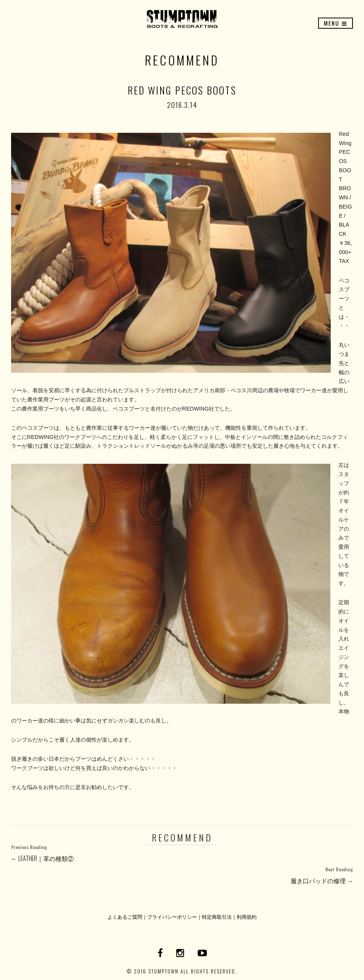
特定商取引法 (217, 917)
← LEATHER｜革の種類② (182, 852)
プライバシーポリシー (172, 917)
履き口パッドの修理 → (182, 875)
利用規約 (247, 917)
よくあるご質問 (125, 917)
